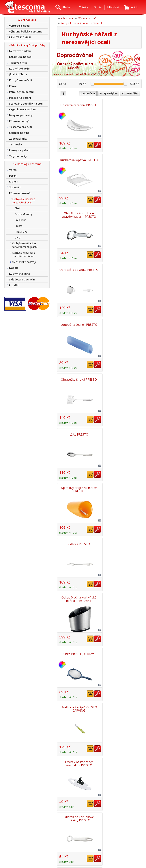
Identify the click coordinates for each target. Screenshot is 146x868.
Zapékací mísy (18, 139)
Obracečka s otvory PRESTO (78, 488)
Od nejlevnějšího (108, 94)
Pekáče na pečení (20, 98)
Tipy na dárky (18, 156)
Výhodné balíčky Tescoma (26, 31)
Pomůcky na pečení (21, 92)
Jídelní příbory (18, 74)
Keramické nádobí (21, 57)
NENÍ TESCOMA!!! (20, 37)
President (20, 220)
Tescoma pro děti (20, 127)
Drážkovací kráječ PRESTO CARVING (121, 379)
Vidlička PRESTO (78, 324)
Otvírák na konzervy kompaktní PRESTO (78, 434)
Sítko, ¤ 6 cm (78, 543)
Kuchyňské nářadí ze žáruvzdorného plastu (25, 245)
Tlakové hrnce (18, 63)
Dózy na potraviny (21, 115)
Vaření (13, 170)
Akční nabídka (27, 20)
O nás (58, 834)
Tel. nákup (61, 856)
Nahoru (131, 816)
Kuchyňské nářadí (20, 80)
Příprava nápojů (19, 121)
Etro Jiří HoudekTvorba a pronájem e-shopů (126, 854)
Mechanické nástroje (24, 262)
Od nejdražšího (130, 94)
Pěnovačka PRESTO (78, 762)
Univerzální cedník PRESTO (78, 105)
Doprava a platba (66, 845)
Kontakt (60, 840)
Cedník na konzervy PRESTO (121, 762)
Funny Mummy (24, 214)
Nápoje (14, 268)
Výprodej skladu (19, 26)
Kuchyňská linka (19, 274)
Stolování (15, 187)
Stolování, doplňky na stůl (26, 104)
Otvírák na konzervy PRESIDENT (78, 598)
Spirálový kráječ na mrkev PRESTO (121, 269)
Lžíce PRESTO (78, 269)
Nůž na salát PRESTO (121, 598)
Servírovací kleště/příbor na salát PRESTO (121, 653)
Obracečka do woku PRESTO (121, 160)
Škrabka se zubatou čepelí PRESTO (121, 488)
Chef (17, 208)
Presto (19, 226)
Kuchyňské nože (19, 69)
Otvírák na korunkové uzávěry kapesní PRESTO (78, 160)
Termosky (16, 144)
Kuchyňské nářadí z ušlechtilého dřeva (23, 254)
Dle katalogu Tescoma (27, 164)
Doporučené (88, 94)
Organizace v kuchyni (23, 109)
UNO (18, 237)
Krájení (14, 181)
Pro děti (14, 285)
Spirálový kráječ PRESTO (78, 653)
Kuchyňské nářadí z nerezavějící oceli (23, 201)
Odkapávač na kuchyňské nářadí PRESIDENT (121, 324)
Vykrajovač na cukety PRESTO (121, 707)
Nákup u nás (63, 861)
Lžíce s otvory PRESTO (78, 707)
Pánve (13, 86)
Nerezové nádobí (20, 51)
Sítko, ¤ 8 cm (121, 543)
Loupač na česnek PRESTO (78, 215)
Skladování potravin (22, 279)
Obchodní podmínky (68, 850)
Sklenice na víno (19, 133)
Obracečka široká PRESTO (121, 215)
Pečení (13, 176)
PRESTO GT (22, 232)
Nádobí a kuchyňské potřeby (27, 45)
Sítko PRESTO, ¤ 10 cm (78, 379)
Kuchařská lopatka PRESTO (121, 105)
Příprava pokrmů (20, 193)
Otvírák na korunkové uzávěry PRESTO (121, 434)
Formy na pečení (20, 150)
